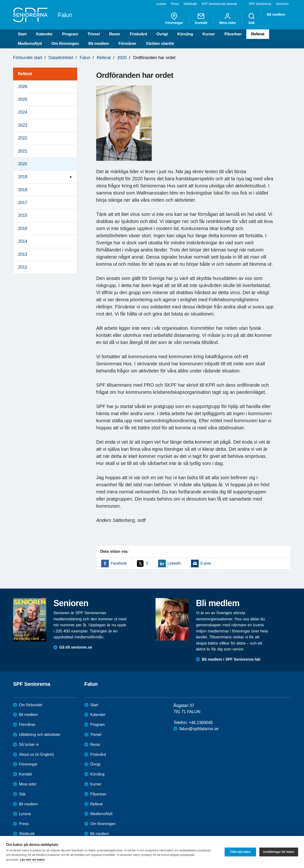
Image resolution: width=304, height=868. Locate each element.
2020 (122, 58)
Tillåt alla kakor (240, 852)
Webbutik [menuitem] (190, 4)
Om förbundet (31, 705)
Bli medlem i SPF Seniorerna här (231, 659)
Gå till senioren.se (76, 647)
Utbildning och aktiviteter (40, 735)
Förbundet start (28, 58)
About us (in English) (37, 754)
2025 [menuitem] (23, 99)
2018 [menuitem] (23, 190)
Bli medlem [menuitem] (276, 14)
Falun (85, 58)
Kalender (44, 34)
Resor (114, 34)
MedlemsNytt (30, 44)
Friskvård (138, 34)
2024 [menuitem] (23, 112)
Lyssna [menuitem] (161, 4)
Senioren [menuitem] (282, 4)
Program (70, 34)
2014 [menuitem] (23, 241)
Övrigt (162, 34)
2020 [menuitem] (23, 164)
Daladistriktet (61, 58)
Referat (258, 34)
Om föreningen (65, 44)
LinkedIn (174, 563)
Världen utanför (160, 44)
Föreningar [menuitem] (174, 19)
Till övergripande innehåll (0, 0)
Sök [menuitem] (252, 19)
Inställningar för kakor (279, 852)
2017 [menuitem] (23, 203)
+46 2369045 (201, 723)
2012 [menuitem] (23, 267)
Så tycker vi (29, 745)
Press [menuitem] (175, 4)
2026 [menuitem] (23, 87)
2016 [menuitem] (23, 228)
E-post (206, 563)
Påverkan (233, 34)
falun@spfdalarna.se (199, 729)
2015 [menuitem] (23, 215)
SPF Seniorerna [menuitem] (260, 4)
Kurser (209, 34)
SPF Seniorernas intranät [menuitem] (219, 4)
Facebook (119, 563)
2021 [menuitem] (23, 151)
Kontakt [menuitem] (201, 19)
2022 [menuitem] (23, 138)
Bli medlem (99, 44)
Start (22, 34)
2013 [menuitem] (23, 254)
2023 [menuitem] (23, 125)
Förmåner (127, 44)
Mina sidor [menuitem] (228, 19)
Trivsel (93, 34)
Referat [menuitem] (25, 74)
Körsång (185, 34)
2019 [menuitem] (23, 177)
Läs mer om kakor (32, 860)
